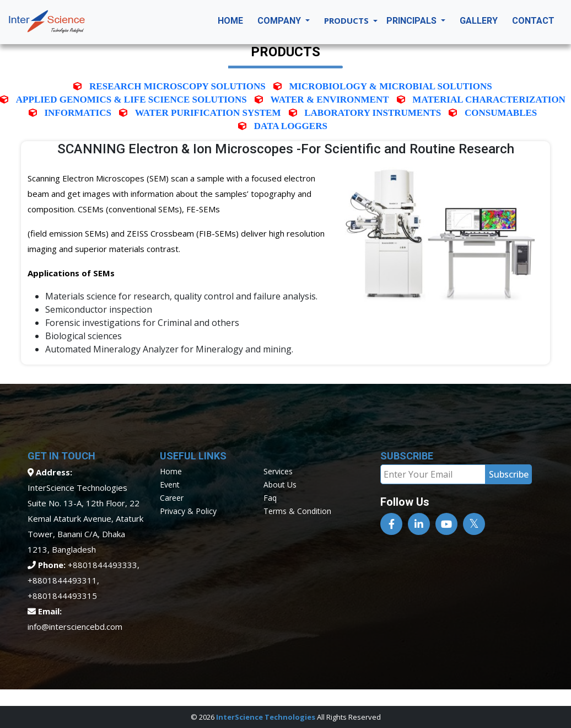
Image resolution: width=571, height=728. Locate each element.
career (172, 498)
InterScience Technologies (266, 717)
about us (280, 485)
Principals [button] (413, 21)
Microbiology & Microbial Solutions (390, 86)
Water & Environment (330, 100)
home (171, 471)
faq (270, 498)
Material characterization (489, 100)
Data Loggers (291, 126)
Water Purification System (208, 113)
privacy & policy (188, 511)
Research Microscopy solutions (177, 86)
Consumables (501, 113)
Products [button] (348, 20)
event (170, 485)
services (278, 471)
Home (230, 21)
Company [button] (280, 21)
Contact (533, 21)
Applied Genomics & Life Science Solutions (131, 100)
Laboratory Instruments (373, 113)
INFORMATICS (78, 113)
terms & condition (297, 511)
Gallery (479, 21)
